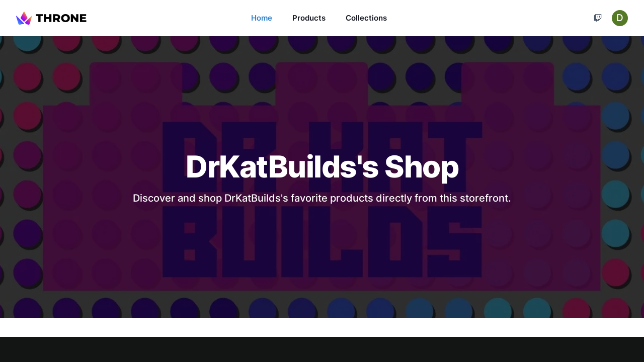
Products (309, 18)
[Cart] (598, 18)
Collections (366, 18)
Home (262, 18)
